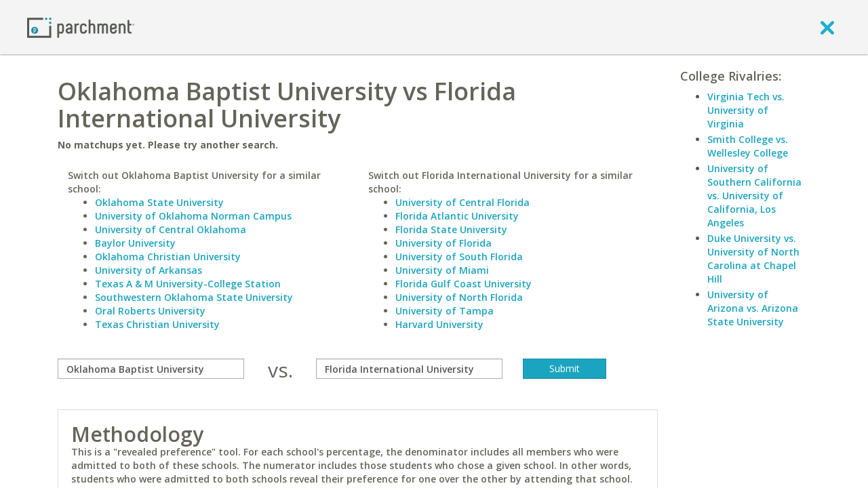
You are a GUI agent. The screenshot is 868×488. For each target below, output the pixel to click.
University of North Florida (459, 297)
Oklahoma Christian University (168, 257)
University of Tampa (445, 311)
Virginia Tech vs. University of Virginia (746, 110)
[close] (827, 27)
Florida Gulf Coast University (463, 284)
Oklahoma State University (159, 202)
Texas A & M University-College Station (188, 284)
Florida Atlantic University (457, 216)
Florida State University (451, 229)
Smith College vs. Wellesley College (748, 146)
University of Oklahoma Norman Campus (193, 216)
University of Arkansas (149, 270)
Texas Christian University (157, 324)
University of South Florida (459, 257)
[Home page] (81, 27)
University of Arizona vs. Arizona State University (753, 308)
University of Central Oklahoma (171, 229)
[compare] (151, 369)
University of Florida (443, 243)
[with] (409, 369)
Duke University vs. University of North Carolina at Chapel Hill (753, 259)
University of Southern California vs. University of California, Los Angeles (754, 196)
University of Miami (442, 270)
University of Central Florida (462, 202)
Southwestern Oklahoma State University (194, 297)
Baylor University (135, 243)
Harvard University (439, 324)
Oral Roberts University (150, 311)
